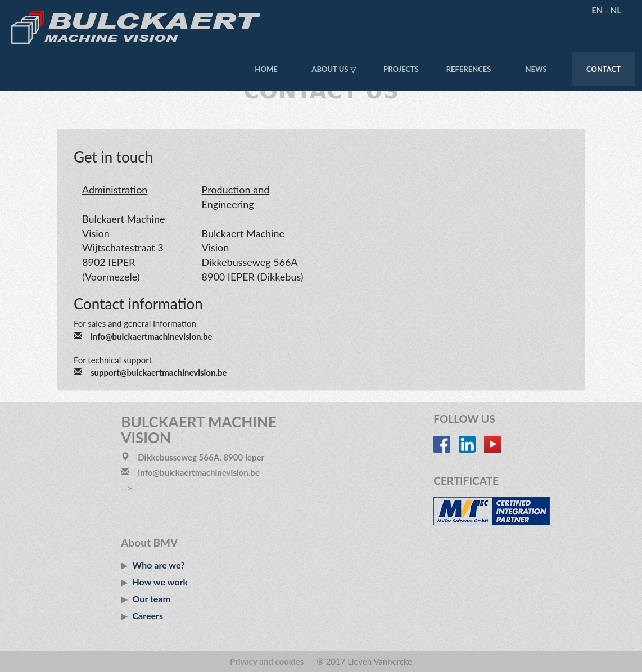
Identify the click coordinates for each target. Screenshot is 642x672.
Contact (603, 69)
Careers (148, 615)
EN (597, 10)
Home (266, 69)
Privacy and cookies (267, 661)
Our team (152, 599)
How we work (160, 582)
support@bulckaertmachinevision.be (159, 372)
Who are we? (159, 565)
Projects (401, 69)
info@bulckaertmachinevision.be (152, 336)
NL (616, 10)
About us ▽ (333, 69)
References (469, 69)
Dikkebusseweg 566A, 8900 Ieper (201, 457)
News (536, 69)
